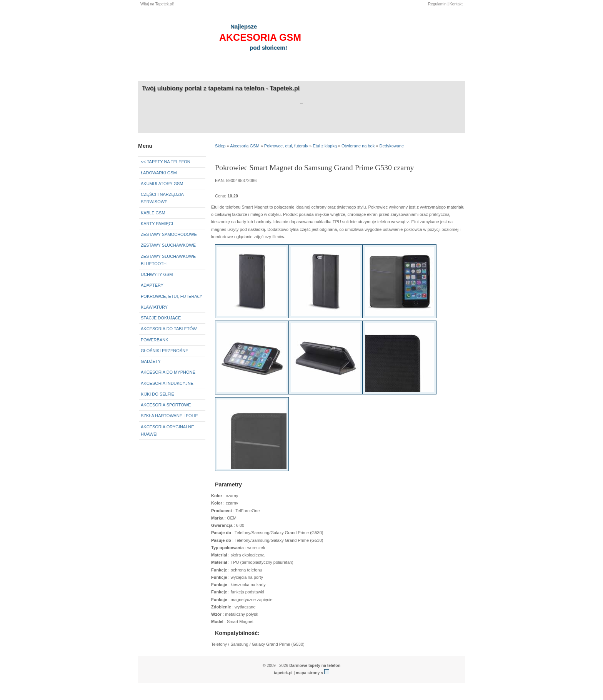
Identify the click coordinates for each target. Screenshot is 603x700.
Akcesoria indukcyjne (167, 383)
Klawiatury (154, 307)
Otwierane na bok (358, 146)
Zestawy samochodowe (169, 234)
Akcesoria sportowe (166, 405)
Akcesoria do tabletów (169, 329)
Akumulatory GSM (162, 184)
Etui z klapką (325, 146)
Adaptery (152, 285)
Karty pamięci (157, 224)
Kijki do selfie (157, 394)
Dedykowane (391, 146)
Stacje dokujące (161, 318)
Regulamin (437, 4)
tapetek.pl (283, 673)
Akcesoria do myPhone (168, 372)
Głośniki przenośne (164, 351)
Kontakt (456, 4)
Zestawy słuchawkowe (168, 245)
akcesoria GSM (260, 37)
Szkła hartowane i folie (169, 416)
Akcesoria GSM (245, 146)
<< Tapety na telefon (166, 162)
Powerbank (155, 340)
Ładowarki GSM (159, 173)
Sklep (220, 146)
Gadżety (151, 361)
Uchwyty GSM (157, 274)
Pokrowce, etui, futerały (172, 296)
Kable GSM (153, 213)
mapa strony (308, 673)
